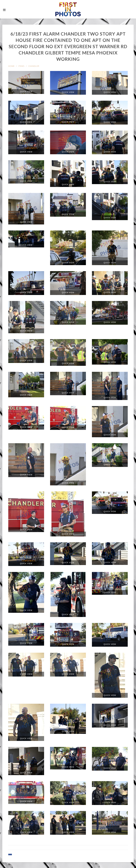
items (21, 66)
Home (11, 66)
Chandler (34, 66)
